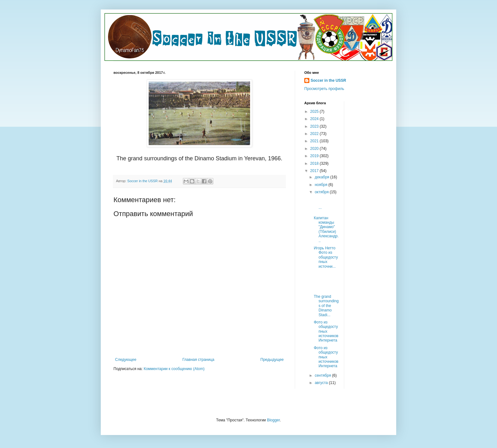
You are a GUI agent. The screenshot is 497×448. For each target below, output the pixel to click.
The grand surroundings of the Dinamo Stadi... (326, 306)
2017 (315, 171)
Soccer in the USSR (328, 80)
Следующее (126, 360)
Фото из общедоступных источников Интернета (326, 331)
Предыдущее (272, 360)
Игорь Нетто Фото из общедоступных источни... (326, 257)
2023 (315, 126)
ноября (322, 185)
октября (322, 192)
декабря (323, 177)
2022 (315, 134)
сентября (323, 375)
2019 (315, 156)
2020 (315, 149)
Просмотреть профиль (324, 89)
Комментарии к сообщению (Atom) (174, 369)
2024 (315, 119)
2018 (315, 163)
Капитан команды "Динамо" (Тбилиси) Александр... (326, 229)
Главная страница (199, 360)
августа (322, 383)
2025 (315, 112)
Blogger (273, 420)
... (326, 203)
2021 (315, 141)
